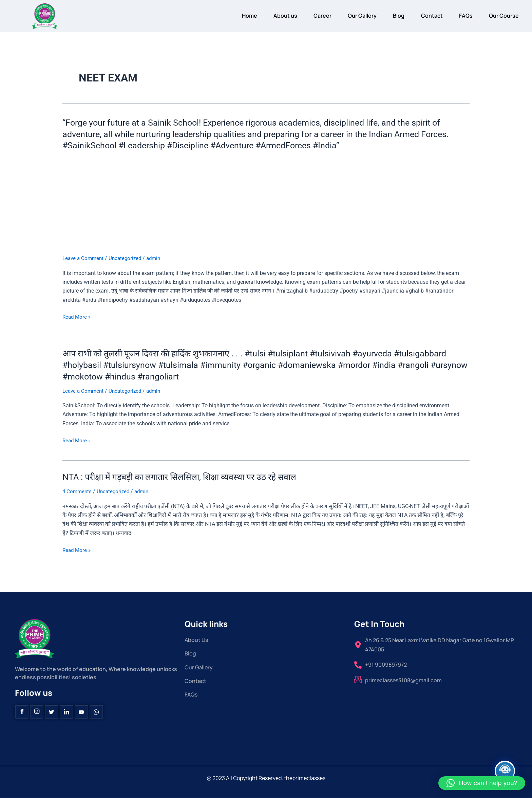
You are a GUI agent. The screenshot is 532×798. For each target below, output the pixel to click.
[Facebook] (22, 712)
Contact (427, 16)
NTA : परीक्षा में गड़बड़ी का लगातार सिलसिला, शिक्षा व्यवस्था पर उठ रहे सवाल (187, 477)
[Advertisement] (266, 203)
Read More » (77, 317)
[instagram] (37, 712)
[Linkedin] (66, 712)
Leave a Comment (84, 258)
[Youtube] (81, 712)
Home (235, 16)
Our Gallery (353, 16)
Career (312, 16)
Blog (392, 16)
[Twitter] (52, 712)
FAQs (463, 16)
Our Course (503, 16)
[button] (482, 783)
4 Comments (78, 491)
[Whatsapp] (96, 712)
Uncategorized (128, 258)
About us (272, 16)
